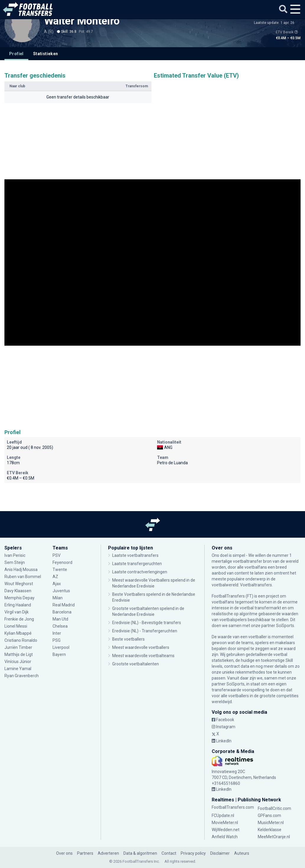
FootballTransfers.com (233, 807)
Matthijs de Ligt (19, 654)
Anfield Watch (225, 837)
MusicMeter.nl (271, 823)
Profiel (16, 54)
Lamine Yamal (18, 669)
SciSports (285, 626)
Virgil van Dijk (17, 612)
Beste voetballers (128, 639)
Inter (57, 633)
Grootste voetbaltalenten (136, 664)
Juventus (61, 591)
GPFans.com (269, 816)
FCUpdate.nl (223, 816)
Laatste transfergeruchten (137, 564)
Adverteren (108, 853)
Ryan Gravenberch (22, 676)
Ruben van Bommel (23, 577)
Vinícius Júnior (18, 662)
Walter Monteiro (82, 21)
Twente (60, 570)
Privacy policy (193, 853)
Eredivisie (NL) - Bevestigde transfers (147, 623)
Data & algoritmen (140, 853)
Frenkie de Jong (19, 619)
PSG (57, 640)
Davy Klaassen (18, 591)
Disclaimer (220, 853)
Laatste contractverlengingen (140, 572)
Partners (85, 853)
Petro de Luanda (172, 463)
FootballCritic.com (274, 808)
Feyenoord (62, 562)
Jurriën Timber (18, 647)
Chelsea (60, 626)
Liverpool (61, 647)
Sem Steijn (15, 562)
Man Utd (60, 619)
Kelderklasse (270, 830)
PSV (57, 555)
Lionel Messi (16, 626)
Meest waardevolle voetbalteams (143, 656)
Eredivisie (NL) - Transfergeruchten (145, 631)
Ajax (57, 584)
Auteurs (242, 853)
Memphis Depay (19, 598)
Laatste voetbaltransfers (135, 555)
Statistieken (46, 54)
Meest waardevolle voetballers (141, 647)
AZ (55, 577)
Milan (58, 598)
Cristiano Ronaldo (21, 640)
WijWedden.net (226, 830)
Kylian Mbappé (18, 633)
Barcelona (62, 612)
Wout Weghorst (19, 584)
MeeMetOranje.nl (274, 837)
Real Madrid (64, 605)
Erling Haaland (18, 605)
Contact (169, 853)
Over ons (64, 853)
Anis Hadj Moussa (21, 570)
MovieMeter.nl (225, 823)
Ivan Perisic (15, 555)
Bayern (59, 654)
